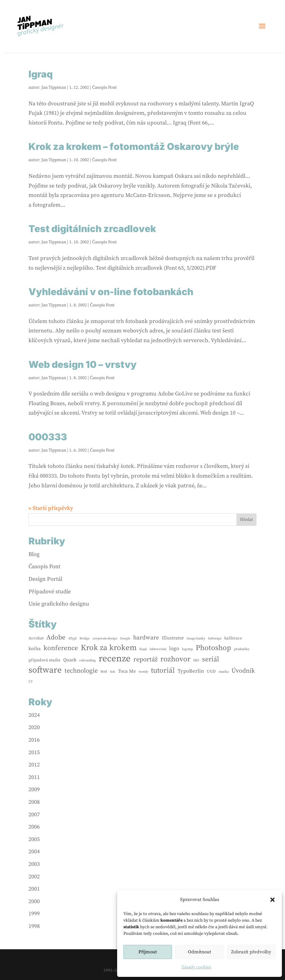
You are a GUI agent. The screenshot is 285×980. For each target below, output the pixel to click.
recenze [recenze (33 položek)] (115, 659)
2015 (34, 752)
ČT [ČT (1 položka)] (31, 682)
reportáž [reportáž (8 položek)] (145, 660)
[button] (272, 900)
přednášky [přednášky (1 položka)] (242, 649)
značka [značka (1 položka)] (224, 672)
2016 (34, 740)
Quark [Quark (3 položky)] (70, 660)
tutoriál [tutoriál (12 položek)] (163, 671)
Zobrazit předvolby (251, 952)
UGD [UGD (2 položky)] (211, 671)
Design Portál (45, 579)
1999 (34, 914)
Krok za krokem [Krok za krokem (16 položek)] (109, 648)
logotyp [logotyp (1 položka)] (187, 649)
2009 (34, 789)
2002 (34, 877)
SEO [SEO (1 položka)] (196, 660)
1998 (34, 926)
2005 (34, 839)
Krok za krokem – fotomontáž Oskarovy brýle (134, 146)
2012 (34, 765)
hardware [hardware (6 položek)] (146, 638)
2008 (34, 802)
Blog (34, 554)
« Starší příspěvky (51, 508)
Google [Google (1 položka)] (125, 638)
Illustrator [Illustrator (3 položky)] (173, 638)
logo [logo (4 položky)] (174, 649)
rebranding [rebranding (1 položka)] (88, 660)
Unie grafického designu (59, 604)
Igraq (41, 74)
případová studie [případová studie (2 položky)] (44, 660)
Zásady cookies (196, 967)
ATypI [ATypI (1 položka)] (73, 638)
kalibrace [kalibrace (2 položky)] (233, 638)
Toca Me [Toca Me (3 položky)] (127, 671)
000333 (48, 437)
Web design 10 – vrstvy (83, 364)
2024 (34, 715)
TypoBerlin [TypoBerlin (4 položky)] (191, 671)
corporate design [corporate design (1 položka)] (105, 638)
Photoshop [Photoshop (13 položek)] (213, 648)
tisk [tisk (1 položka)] (113, 672)
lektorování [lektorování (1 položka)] (158, 649)
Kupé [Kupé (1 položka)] (143, 649)
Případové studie (50, 592)
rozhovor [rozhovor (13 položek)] (175, 659)
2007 (34, 815)
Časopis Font (104, 87)
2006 (34, 827)
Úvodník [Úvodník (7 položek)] (243, 671)
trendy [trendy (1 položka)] (143, 672)
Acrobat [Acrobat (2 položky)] (36, 638)
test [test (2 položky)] (104, 671)
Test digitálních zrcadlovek (92, 229)
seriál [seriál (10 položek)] (211, 659)
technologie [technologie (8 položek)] (81, 671)
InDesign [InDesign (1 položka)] (215, 638)
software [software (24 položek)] (45, 670)
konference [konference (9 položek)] (61, 648)
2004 (34, 852)
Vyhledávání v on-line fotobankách (111, 292)
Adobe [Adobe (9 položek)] (56, 637)
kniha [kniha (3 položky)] (35, 649)
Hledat (246, 520)
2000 (34, 901)
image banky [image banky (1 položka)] (196, 638)
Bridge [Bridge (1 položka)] (85, 638)
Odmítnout (199, 952)
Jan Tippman (54, 87)
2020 (34, 727)
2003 (34, 864)
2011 (34, 777)
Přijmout (148, 952)
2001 (34, 889)
